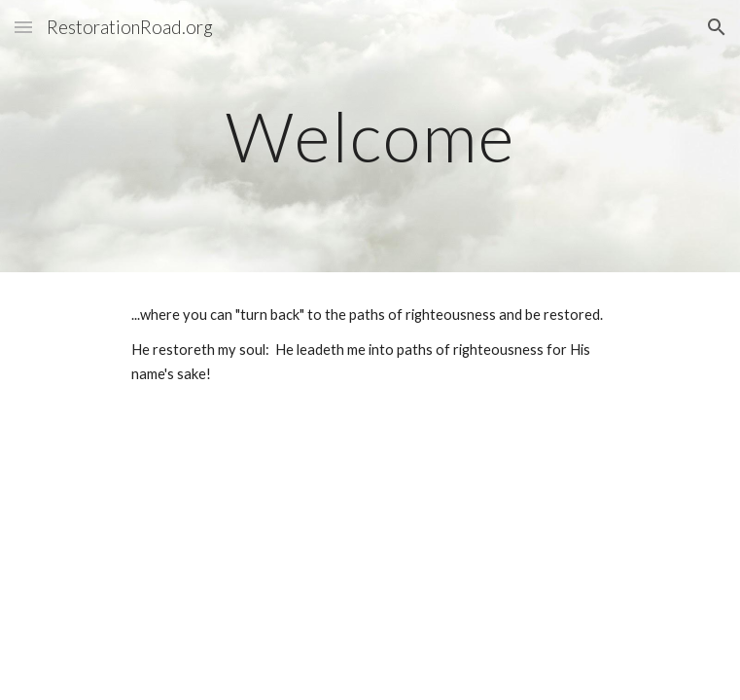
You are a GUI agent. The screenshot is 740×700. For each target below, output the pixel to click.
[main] (370, 137)
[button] (23, 27)
